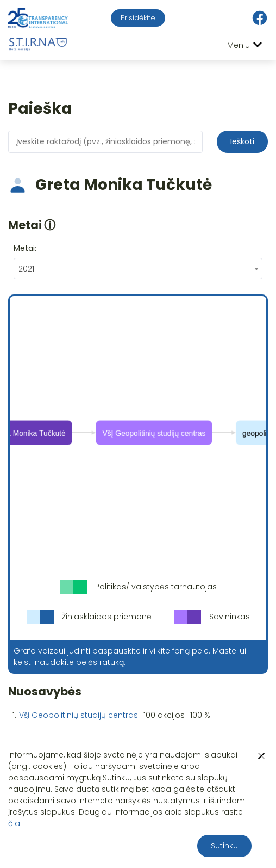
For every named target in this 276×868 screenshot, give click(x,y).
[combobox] (138, 269)
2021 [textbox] (26, 269)
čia (14, 823)
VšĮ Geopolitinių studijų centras (79, 715)
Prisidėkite (138, 18)
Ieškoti (242, 141)
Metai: (25, 248)
